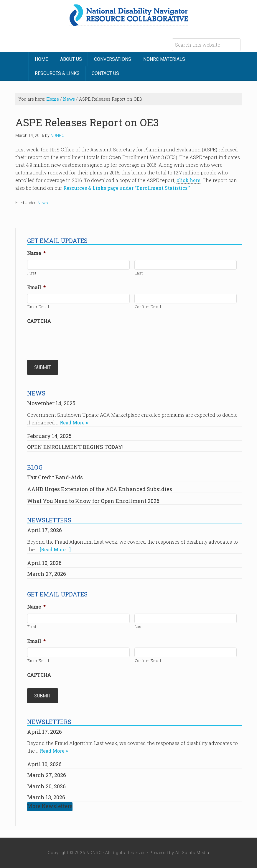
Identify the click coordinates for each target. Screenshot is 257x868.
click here (188, 180)
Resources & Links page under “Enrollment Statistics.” (127, 188)
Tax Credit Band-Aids (55, 477)
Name (36, 253)
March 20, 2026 (46, 786)
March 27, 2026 (47, 574)
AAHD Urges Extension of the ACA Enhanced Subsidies (100, 489)
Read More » (74, 422)
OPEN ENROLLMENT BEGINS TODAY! (75, 447)
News (43, 203)
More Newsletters (50, 806)
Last (139, 273)
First (32, 273)
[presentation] (72, 339)
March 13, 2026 (46, 797)
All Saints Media (192, 853)
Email (36, 287)
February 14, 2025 (49, 436)
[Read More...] (55, 549)
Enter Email (38, 307)
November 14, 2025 (51, 403)
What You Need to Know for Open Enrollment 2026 (93, 501)
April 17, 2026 (45, 530)
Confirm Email (148, 307)
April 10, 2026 (44, 563)
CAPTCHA (39, 321)
